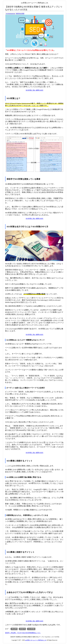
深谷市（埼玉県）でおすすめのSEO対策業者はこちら (23, 633)
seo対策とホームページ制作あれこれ (36, 640)
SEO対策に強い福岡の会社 (34, 90)
